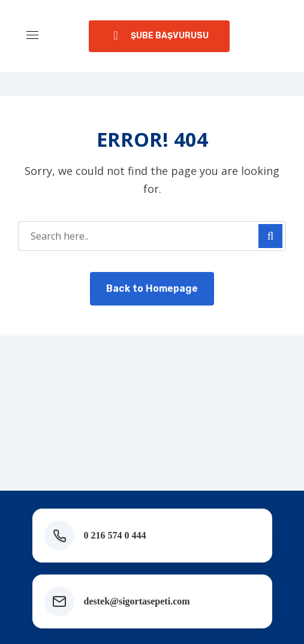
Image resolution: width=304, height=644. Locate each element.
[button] (159, 36)
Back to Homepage (152, 288)
